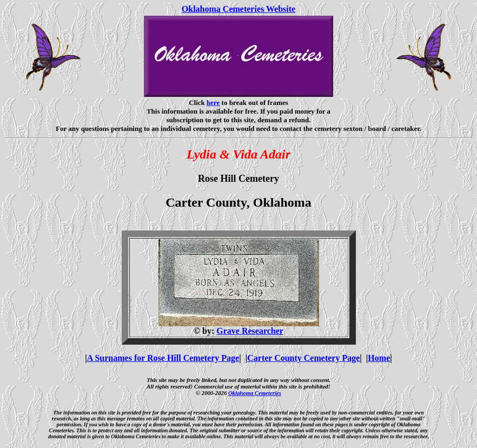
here (213, 103)
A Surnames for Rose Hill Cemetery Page (163, 358)
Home (379, 358)
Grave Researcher (250, 331)
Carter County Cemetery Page (303, 358)
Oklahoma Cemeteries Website (239, 9)
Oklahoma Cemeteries (255, 393)
